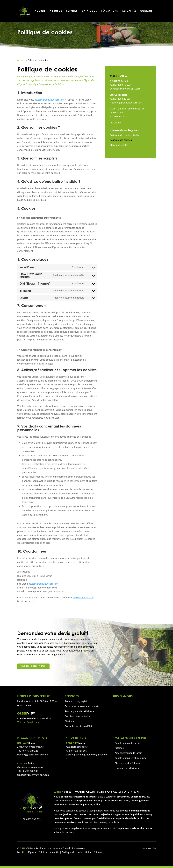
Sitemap (99, 852)
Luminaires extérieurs (127, 768)
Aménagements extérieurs (79, 711)
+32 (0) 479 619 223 (120, 85)
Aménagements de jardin (129, 753)
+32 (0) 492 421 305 (76, 751)
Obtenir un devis (33, 666)
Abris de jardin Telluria (127, 763)
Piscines (69, 721)
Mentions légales (119, 145)
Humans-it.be (148, 848)
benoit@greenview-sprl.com (125, 89)
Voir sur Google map (28, 722)
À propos (56, 11)
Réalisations (109, 11)
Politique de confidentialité (125, 135)
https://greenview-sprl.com (49, 100)
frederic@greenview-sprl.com (126, 103)
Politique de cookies (121, 140)
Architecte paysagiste (76, 701)
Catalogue (89, 11)
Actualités (129, 11)
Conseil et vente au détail (79, 726)
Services (72, 11)
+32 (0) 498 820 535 (120, 99)
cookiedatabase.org (84, 597)
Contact (146, 11)
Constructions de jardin (78, 716)
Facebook (116, 123)
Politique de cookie (49, 852)
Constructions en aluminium (130, 758)
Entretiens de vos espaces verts (82, 706)
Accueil (40, 11)
